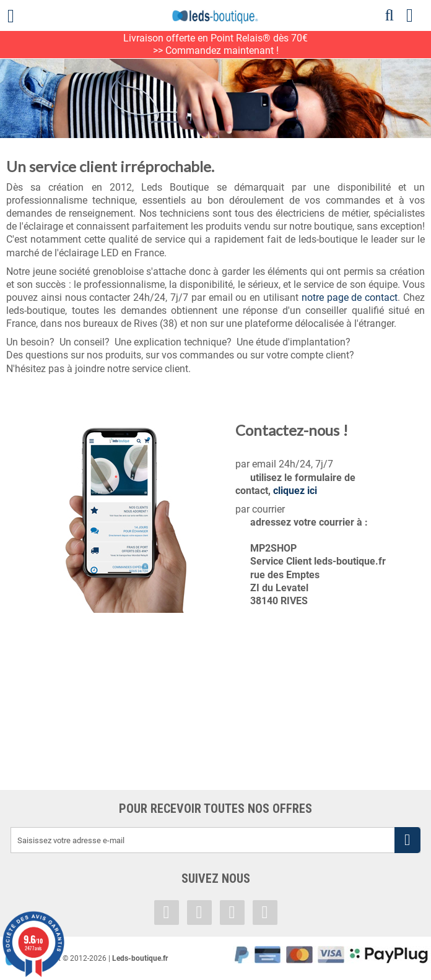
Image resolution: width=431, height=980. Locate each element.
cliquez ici (295, 491)
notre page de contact (350, 297)
